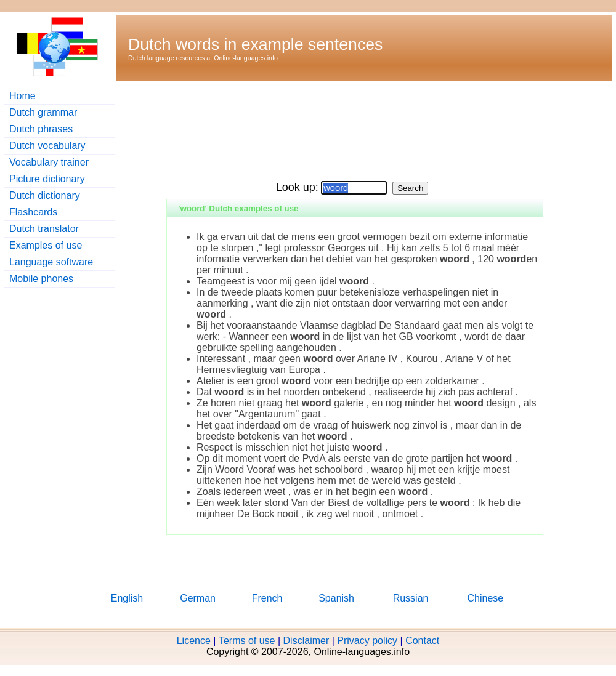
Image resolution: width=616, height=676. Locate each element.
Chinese (486, 598)
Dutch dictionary (45, 195)
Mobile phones (41, 279)
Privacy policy (367, 641)
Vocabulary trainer (49, 162)
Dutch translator (44, 229)
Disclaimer (306, 641)
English (127, 598)
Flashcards (33, 212)
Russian (411, 598)
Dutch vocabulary (47, 146)
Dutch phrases (41, 129)
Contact (422, 641)
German (198, 598)
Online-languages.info (246, 58)
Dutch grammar (43, 112)
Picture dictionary (47, 179)
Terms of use (247, 641)
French (267, 598)
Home (22, 96)
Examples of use (46, 245)
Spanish (336, 598)
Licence (194, 641)
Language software (51, 262)
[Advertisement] (176, 127)
